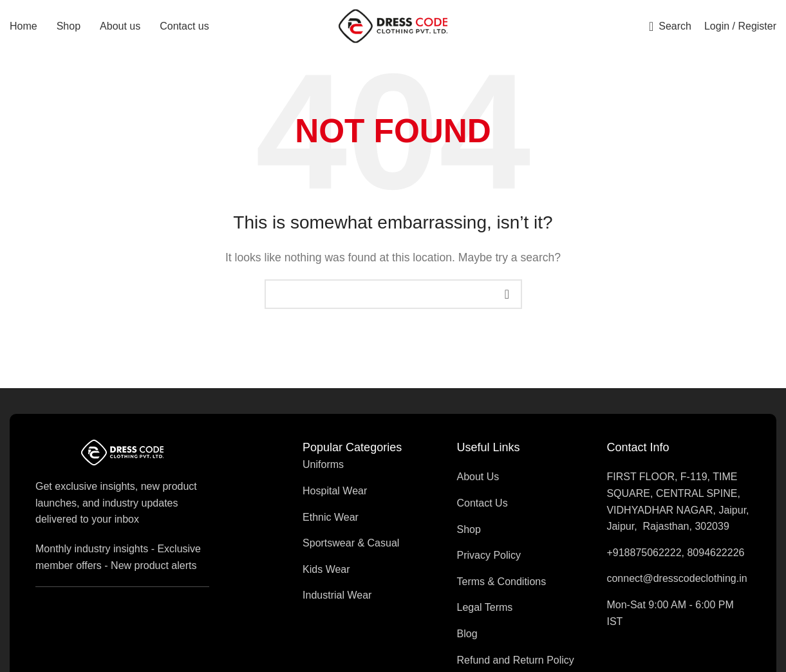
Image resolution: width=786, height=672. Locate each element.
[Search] (670, 29)
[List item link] (352, 471)
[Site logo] (393, 28)
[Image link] (122, 457)
